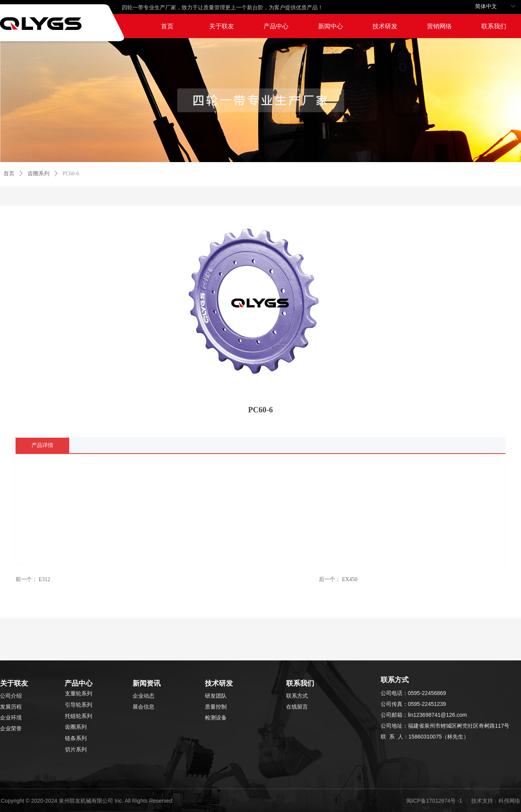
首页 (9, 174)
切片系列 (76, 750)
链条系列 (76, 738)
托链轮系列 (79, 716)
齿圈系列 (38, 174)
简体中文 (486, 6)
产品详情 (42, 445)
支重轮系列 (79, 694)
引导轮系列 (79, 705)
